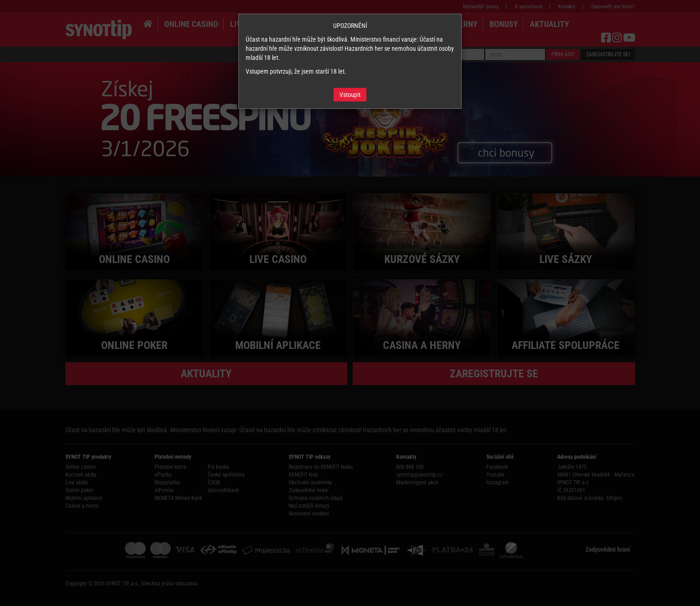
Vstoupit (350, 95)
